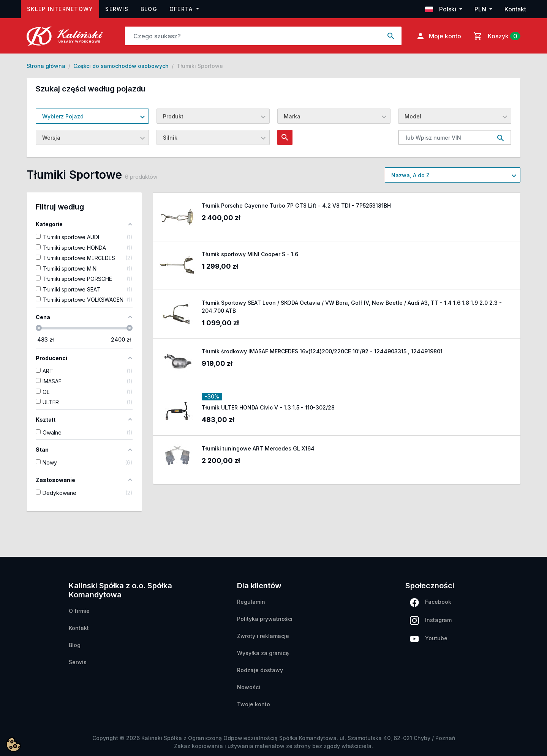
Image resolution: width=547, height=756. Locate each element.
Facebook (431, 602)
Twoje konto (254, 704)
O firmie (79, 611)
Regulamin (251, 602)
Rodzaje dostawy (260, 670)
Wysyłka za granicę (263, 653)
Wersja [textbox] (51, 138)
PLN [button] (481, 9)
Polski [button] (441, 9)
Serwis (117, 9)
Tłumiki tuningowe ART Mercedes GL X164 (258, 448)
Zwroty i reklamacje (263, 636)
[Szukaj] (253, 36)
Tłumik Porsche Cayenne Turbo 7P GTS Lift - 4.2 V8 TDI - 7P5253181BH (296, 206)
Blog (149, 9)
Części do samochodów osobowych (121, 66)
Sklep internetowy (63, 8)
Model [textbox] (413, 116)
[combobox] (92, 116)
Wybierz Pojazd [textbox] (63, 116)
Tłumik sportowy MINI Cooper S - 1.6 (250, 254)
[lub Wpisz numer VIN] (444, 137)
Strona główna (46, 66)
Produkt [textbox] (173, 116)
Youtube (429, 639)
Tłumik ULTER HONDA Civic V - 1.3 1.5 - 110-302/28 (268, 407)
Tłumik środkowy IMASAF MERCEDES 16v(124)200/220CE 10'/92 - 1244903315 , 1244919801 (322, 351)
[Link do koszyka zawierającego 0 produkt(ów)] (495, 36)
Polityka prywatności (265, 619)
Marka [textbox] (292, 116)
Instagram (431, 621)
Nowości (249, 687)
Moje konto (439, 36)
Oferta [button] (182, 9)
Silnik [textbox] (170, 138)
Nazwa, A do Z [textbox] (410, 175)
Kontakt (515, 9)
